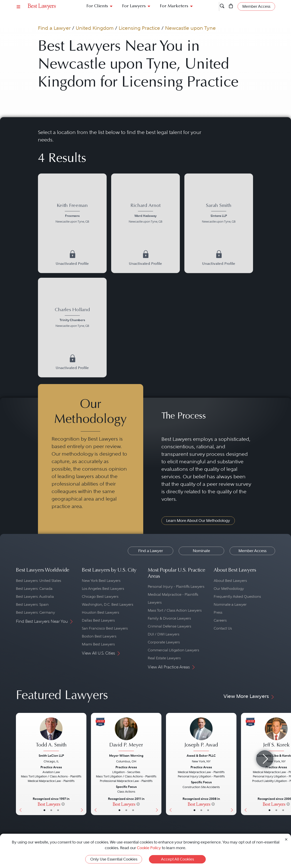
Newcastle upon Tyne (190, 28)
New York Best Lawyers (101, 581)
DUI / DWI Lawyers (164, 634)
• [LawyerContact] (58, 810)
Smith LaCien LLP (51, 756)
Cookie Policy (149, 848)
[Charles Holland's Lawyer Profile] (72, 318)
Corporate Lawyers (164, 642)
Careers (220, 620)
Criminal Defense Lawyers (169, 626)
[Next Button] (83, 764)
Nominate (201, 551)
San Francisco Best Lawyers (105, 628)
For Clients (97, 6)
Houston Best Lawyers (100, 612)
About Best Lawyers (230, 581)
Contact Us (223, 628)
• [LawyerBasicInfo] (44, 810)
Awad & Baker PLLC (201, 756)
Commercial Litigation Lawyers (173, 650)
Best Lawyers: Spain (32, 604)
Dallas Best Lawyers (98, 620)
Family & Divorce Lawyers (169, 618)
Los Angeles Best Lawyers (103, 589)
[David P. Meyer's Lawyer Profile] (126, 735)
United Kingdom (95, 28)
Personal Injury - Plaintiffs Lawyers (176, 587)
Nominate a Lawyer (230, 604)
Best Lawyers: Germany (35, 612)
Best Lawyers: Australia (35, 596)
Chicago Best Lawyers (100, 596)
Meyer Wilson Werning (126, 756)
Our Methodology (229, 589)
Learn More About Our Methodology (198, 521)
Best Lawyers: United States (39, 581)
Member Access (252, 551)
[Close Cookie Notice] (286, 839)
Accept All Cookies (177, 859)
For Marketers (174, 6)
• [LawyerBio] (51, 810)
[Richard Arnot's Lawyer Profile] (145, 214)
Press (218, 612)
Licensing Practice (139, 28)
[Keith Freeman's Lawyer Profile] (72, 214)
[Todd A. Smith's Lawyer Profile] (51, 735)
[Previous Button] (19, 764)
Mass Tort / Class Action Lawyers (175, 610)
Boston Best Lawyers (99, 636)
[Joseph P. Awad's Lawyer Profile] (201, 735)
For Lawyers (134, 6)
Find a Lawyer (54, 28)
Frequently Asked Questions (237, 596)
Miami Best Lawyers (98, 644)
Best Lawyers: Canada (34, 589)
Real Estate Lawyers (164, 658)
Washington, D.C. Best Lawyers (108, 604)
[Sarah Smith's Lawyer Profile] (219, 214)
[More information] (63, 804)
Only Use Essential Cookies (114, 859)
